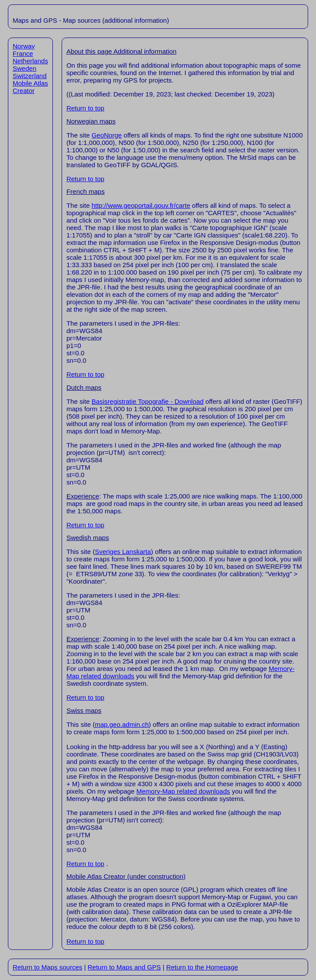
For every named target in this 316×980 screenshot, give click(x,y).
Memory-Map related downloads (183, 791)
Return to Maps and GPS (124, 967)
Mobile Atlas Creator (30, 87)
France (23, 53)
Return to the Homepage (202, 967)
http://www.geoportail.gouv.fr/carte (141, 205)
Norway (24, 46)
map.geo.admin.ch (122, 724)
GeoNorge (106, 135)
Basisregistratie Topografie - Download (148, 401)
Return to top (85, 108)
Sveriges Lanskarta (123, 552)
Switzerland (30, 76)
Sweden (24, 68)
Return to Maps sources (47, 967)
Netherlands (30, 61)
